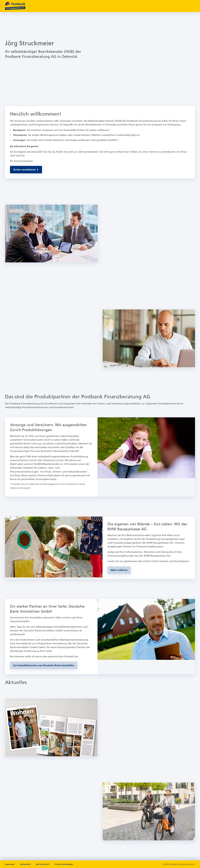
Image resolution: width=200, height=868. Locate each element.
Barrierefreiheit (43, 864)
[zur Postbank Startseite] (15, 6)
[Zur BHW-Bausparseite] (119, 570)
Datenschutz (25, 864)
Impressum (10, 864)
